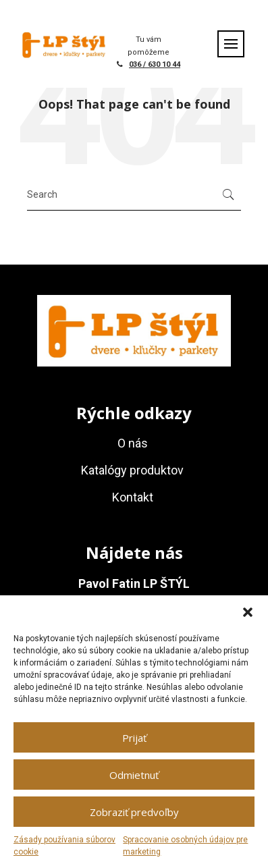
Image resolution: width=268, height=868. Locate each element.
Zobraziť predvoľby (134, 812)
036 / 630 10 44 (155, 64)
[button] (248, 612)
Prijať (134, 738)
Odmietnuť (134, 775)
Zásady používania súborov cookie (64, 846)
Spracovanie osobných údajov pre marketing (185, 846)
